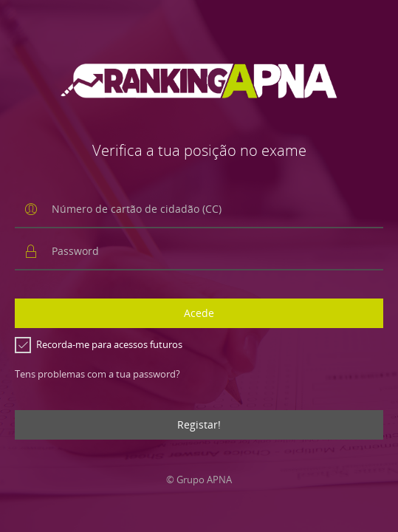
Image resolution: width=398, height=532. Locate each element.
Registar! (199, 424)
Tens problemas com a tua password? (97, 374)
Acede (199, 313)
